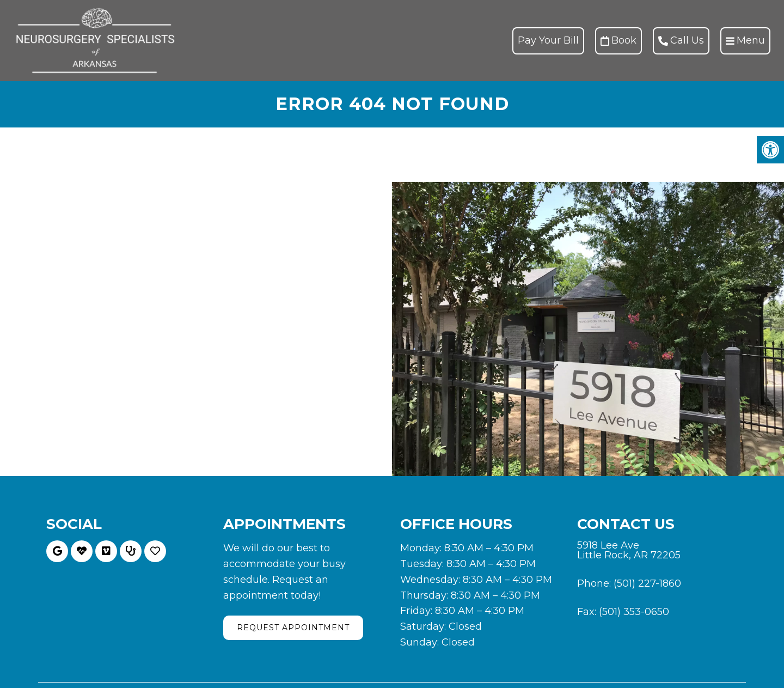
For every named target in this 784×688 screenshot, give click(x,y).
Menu (745, 40)
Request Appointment (293, 628)
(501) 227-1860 (647, 583)
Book (618, 40)
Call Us (681, 40)
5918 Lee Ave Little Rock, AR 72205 (629, 550)
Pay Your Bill (548, 40)
